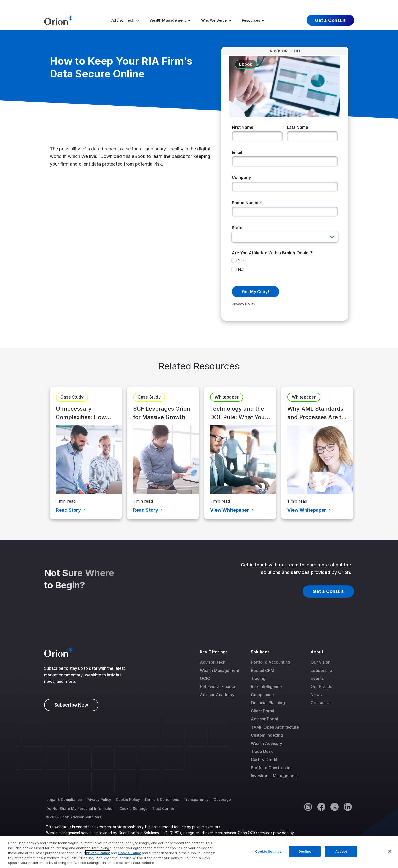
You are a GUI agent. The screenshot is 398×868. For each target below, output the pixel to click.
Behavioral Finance (218, 686)
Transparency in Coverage (207, 799)
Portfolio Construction (272, 768)
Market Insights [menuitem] (260, 5)
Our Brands (321, 686)
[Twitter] (334, 807)
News (316, 695)
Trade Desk (262, 751)
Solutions (260, 652)
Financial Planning (268, 703)
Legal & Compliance (64, 799)
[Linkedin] (347, 807)
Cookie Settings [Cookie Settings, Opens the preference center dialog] (268, 852)
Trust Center (163, 809)
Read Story (68, 510)
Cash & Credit (264, 759)
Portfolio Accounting (270, 662)
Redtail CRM (262, 670)
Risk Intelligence (266, 686)
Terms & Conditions (162, 799)
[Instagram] (308, 807)
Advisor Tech (123, 20)
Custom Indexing (267, 735)
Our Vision (321, 662)
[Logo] (59, 20)
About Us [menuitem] (315, 5)
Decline (305, 852)
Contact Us (321, 703)
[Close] (390, 852)
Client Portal (262, 711)
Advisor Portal (264, 719)
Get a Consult (330, 20)
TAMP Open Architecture (275, 727)
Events (317, 678)
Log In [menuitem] (344, 5)
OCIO (205, 678)
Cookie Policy (128, 799)
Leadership (321, 670)
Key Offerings (214, 652)
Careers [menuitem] (290, 5)
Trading (258, 678)
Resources (251, 20)
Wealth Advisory (267, 743)
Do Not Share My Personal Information (81, 809)
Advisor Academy (217, 695)
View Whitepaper (230, 510)
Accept (341, 852)
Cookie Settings (133, 809)
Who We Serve (214, 20)
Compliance (262, 695)
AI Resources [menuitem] (218, 5)
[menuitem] (127, 20)
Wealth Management (168, 20)
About (317, 652)
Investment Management (274, 776)
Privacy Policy (99, 799)
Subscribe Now (71, 705)
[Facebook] (321, 807)
